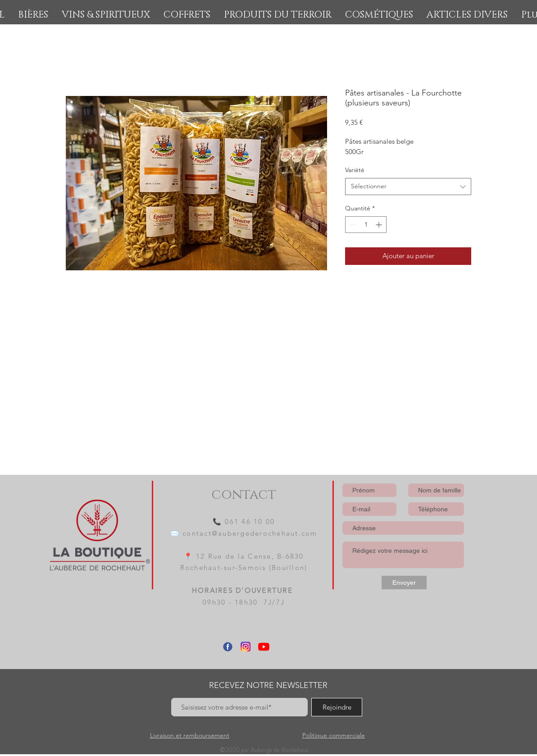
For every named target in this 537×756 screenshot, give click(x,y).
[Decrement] (352, 225)
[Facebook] (228, 647)
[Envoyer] (404, 583)
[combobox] (408, 187)
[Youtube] (264, 647)
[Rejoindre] (337, 707)
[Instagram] (246, 647)
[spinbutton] (366, 225)
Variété (355, 170)
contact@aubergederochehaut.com (250, 533)
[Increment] (380, 225)
